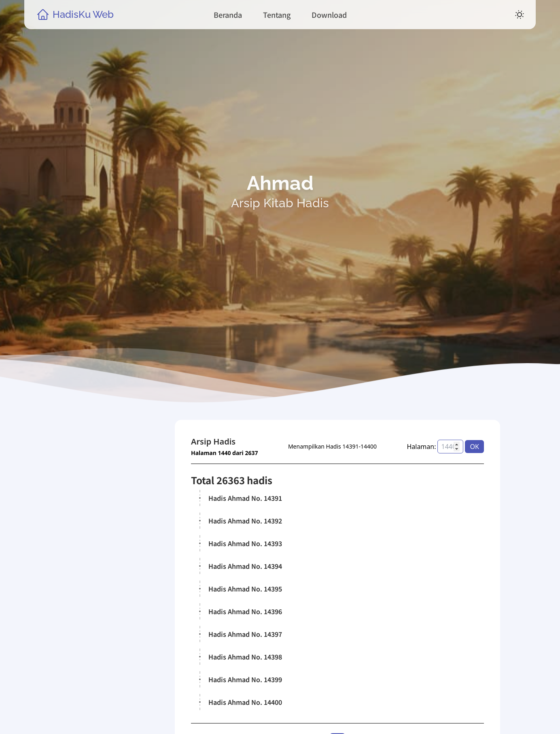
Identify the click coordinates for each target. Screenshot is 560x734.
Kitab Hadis (97, 620)
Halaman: (422, 447)
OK (475, 447)
